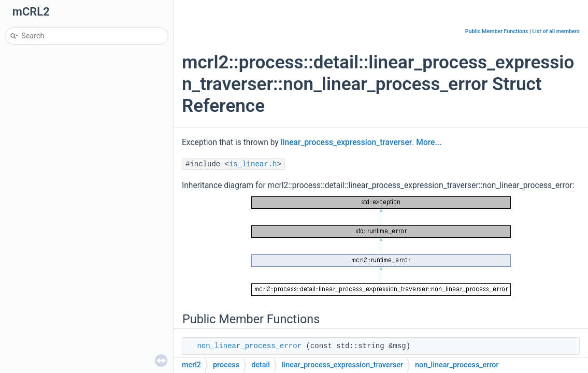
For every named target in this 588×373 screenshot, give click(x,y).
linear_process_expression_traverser (347, 142)
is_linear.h (253, 164)
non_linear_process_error (249, 346)
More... (429, 142)
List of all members (556, 31)
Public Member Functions (497, 31)
